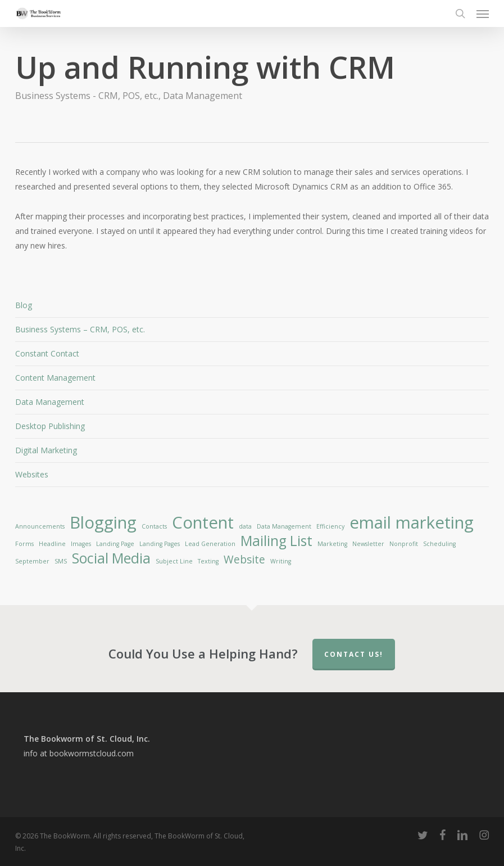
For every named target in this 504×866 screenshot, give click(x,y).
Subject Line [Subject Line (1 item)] (174, 561)
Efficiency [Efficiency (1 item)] (330, 526)
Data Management (203, 96)
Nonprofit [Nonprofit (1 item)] (404, 544)
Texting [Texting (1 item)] (208, 561)
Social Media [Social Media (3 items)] (111, 558)
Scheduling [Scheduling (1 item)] (439, 544)
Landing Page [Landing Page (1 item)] (115, 544)
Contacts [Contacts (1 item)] (154, 526)
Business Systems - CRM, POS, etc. (87, 96)
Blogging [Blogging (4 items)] (103, 522)
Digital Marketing (46, 450)
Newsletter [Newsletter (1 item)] (368, 544)
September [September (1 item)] (32, 561)
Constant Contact (47, 353)
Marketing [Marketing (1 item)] (332, 544)
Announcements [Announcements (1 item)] (40, 526)
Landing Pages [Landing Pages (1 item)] (160, 544)
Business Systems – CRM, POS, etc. (80, 329)
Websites (32, 474)
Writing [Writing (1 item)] (281, 561)
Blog (24, 305)
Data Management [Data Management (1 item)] (284, 526)
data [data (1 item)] (245, 526)
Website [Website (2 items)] (244, 560)
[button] (483, 13)
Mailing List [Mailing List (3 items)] (276, 541)
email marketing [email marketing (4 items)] (412, 522)
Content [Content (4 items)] (203, 522)
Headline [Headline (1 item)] (52, 544)
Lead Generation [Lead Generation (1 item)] (210, 544)
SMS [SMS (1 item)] (61, 561)
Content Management (55, 378)
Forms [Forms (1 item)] (24, 544)
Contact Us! (354, 654)
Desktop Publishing (50, 426)
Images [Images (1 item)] (81, 544)
